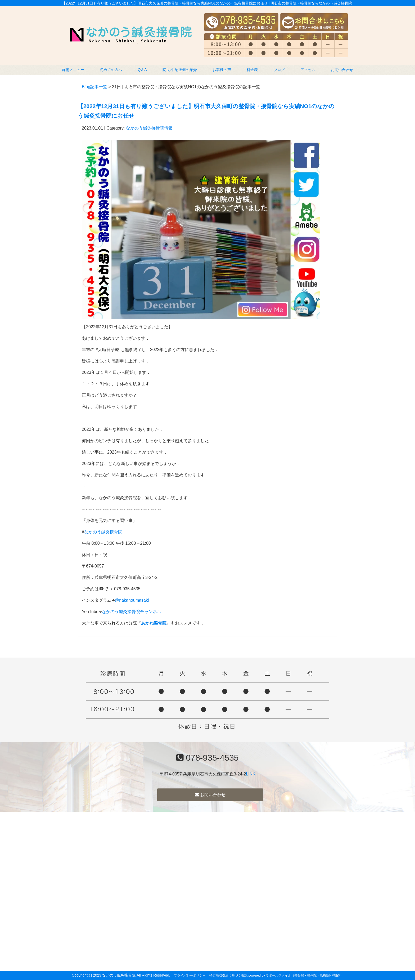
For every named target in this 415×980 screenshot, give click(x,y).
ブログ (279, 70)
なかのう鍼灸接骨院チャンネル (132, 612)
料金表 (252, 70)
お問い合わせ (342, 70)
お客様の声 (222, 70)
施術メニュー (73, 70)
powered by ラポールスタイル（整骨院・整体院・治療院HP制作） (296, 975)
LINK (251, 774)
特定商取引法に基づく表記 (228, 975)
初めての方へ (111, 70)
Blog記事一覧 (94, 87)
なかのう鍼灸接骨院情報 (149, 128)
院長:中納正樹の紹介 (180, 70)
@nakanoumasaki (132, 600)
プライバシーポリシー (190, 975)
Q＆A (142, 70)
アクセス (308, 70)
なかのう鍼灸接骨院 (103, 532)
